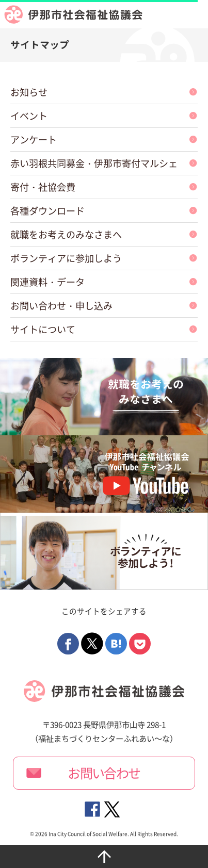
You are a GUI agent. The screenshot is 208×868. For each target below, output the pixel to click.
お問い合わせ (104, 773)
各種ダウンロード (47, 211)
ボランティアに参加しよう (66, 258)
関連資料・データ (47, 282)
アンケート (34, 140)
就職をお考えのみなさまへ (66, 234)
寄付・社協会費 (43, 187)
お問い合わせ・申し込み (61, 306)
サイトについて (43, 329)
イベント (29, 116)
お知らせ (29, 92)
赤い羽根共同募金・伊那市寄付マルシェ (94, 163)
